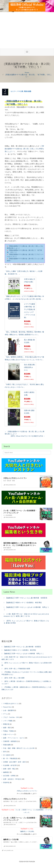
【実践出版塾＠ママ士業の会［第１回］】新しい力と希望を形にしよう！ (24, 149)
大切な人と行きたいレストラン (27, 791)
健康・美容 (7, 728)
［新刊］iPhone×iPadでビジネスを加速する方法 (27, 436)
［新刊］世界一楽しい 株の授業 (14, 678)
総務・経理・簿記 (9, 769)
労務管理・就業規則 (10, 741)
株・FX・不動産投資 (10, 759)
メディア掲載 (8, 721)
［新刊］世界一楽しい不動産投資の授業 (17, 669)
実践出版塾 (28, 91)
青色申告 (6, 783)
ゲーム (5, 714)
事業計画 (6, 724)
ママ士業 (20, 91)
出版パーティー (8, 734)
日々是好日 (7, 755)
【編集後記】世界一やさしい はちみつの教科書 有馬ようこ (24, 654)
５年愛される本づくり (11, 704)
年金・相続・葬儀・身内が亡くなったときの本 (19, 748)
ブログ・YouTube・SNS (11, 717)
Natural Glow (7, 707)
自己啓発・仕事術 (9, 776)
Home (27, 73)
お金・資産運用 (8, 710)
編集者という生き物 (27, 831)
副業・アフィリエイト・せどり (14, 738)
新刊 (5, 752)
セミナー (13, 91)
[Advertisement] (27, 33)
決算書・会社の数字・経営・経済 (14, 762)
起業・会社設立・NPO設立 (12, 779)
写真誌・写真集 (8, 731)
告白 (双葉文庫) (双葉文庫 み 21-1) (30, 367)
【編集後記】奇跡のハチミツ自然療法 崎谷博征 (24, 603)
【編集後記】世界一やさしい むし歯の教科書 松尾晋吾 (26, 598)
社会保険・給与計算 (10, 765)
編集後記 (6, 772)
